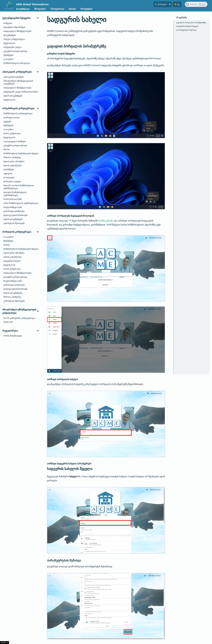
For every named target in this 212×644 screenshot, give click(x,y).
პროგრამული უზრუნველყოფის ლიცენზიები (18, 82)
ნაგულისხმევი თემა (13, 207)
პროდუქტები (86, 9)
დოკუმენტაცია (23, 9)
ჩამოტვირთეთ (57, 9)
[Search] (196, 4)
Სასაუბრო (9, 59)
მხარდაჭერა (40, 9)
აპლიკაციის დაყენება (14, 77)
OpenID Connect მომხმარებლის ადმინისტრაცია (19, 187)
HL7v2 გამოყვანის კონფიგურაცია (19, 318)
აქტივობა (8, 173)
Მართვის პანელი (12, 181)
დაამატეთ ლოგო (12, 117)
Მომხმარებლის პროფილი (17, 63)
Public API (8, 322)
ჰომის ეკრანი (106, 221)
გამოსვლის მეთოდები (14, 223)
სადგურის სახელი (12, 261)
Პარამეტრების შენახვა (187, 30)
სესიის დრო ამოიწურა (14, 161)
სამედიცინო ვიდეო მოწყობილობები (21, 92)
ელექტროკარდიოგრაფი (15, 51)
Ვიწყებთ (8, 23)
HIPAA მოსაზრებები (13, 336)
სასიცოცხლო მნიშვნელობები (17, 31)
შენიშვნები (8, 55)
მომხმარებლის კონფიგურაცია (18, 113)
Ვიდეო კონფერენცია (14, 39)
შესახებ (72, 9)
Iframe (7, 149)
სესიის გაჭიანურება (13, 165)
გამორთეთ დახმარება (14, 211)
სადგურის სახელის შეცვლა (187, 26)
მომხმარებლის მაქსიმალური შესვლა (21, 153)
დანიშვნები (9, 169)
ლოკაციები (9, 177)
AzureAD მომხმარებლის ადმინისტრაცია (15, 194)
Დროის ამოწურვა (12, 157)
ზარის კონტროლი (12, 133)
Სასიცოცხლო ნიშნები (15, 141)
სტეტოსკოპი (9, 43)
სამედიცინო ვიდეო (12, 47)
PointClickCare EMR (13, 199)
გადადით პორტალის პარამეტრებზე (191, 23)
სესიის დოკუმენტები (13, 96)
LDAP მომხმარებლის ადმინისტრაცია (21, 203)
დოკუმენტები (10, 35)
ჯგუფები (7, 121)
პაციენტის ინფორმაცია (14, 27)
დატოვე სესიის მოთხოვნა (16, 215)
